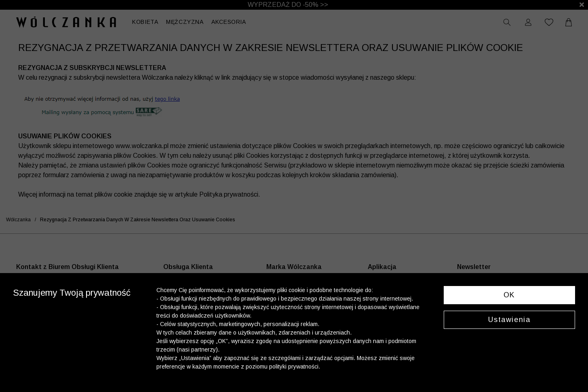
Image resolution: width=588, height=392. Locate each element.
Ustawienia (509, 320)
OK (509, 295)
